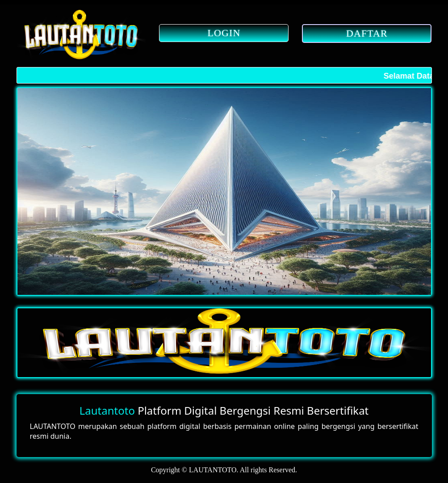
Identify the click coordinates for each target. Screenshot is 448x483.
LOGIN (224, 33)
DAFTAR (367, 33)
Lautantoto (107, 410)
